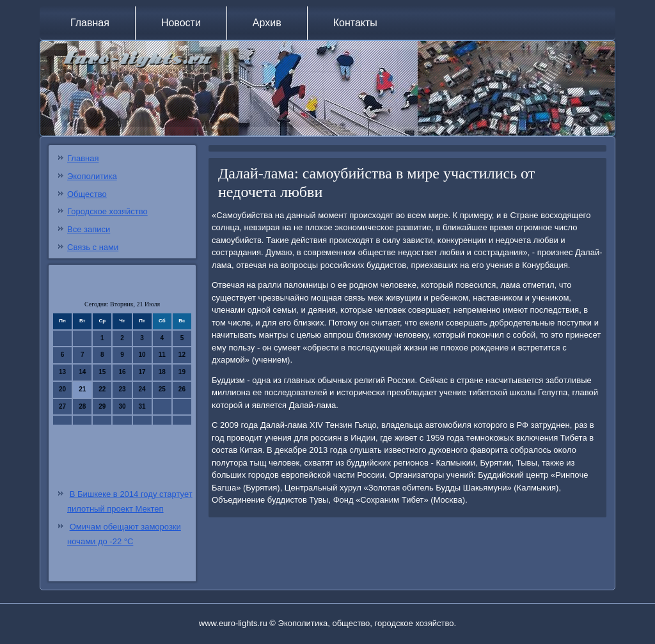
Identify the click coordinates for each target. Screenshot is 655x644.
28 (82, 406)
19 (182, 372)
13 (62, 372)
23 (122, 389)
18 (162, 372)
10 (142, 355)
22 (102, 389)
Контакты (355, 23)
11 (162, 355)
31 (142, 406)
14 (82, 372)
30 (122, 406)
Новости (181, 23)
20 (62, 389)
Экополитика (92, 176)
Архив (267, 23)
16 (122, 372)
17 (142, 372)
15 (102, 372)
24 (142, 389)
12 (182, 355)
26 (182, 389)
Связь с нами (93, 247)
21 (82, 389)
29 (102, 406)
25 (162, 389)
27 (62, 406)
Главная (90, 23)
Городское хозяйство (107, 211)
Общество (87, 194)
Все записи (89, 229)
